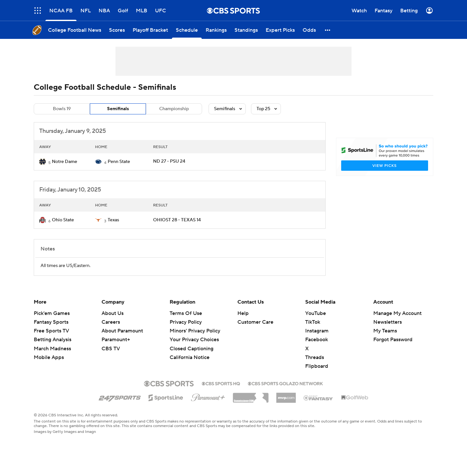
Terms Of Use (186, 313)
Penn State (119, 162)
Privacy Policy (186, 322)
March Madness (52, 349)
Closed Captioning (192, 349)
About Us (113, 313)
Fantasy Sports (51, 322)
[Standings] (246, 30)
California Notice (190, 357)
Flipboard (317, 366)
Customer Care (255, 322)
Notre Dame (65, 162)
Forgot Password (393, 340)
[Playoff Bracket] (150, 30)
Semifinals (118, 109)
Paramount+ (116, 340)
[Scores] (117, 30)
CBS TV (111, 349)
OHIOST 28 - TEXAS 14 (177, 220)
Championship (174, 109)
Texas (113, 220)
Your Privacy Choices (194, 340)
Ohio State (63, 220)
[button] (328, 30)
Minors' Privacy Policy (195, 331)
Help (243, 313)
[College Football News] (75, 30)
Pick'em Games (52, 313)
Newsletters (388, 322)
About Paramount (122, 331)
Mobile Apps (49, 357)
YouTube (316, 313)
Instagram (317, 331)
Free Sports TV (51, 331)
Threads (315, 357)
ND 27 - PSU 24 (169, 161)
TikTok (313, 322)
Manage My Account (397, 313)
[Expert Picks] (280, 30)
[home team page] (42, 162)
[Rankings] (216, 30)
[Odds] (309, 30)
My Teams (385, 331)
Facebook (317, 340)
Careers (111, 322)
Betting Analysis (53, 340)
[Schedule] (187, 30)
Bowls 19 (62, 109)
